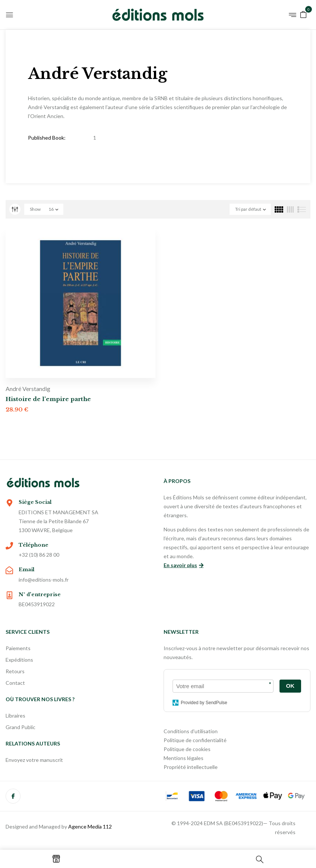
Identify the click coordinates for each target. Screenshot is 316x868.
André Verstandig (28, 389)
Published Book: (47, 138)
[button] (303, 14)
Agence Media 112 (90, 826)
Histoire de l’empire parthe (48, 399)
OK (290, 686)
